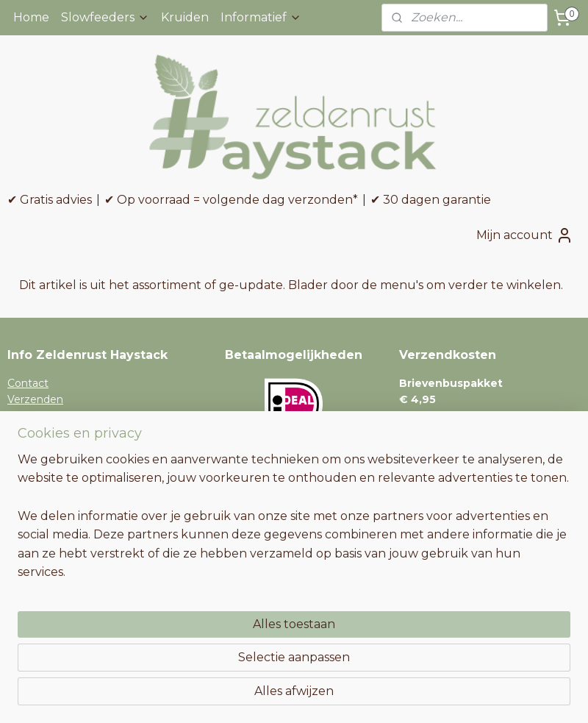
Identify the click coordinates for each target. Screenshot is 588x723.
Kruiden (185, 17)
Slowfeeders (105, 17)
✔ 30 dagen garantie (431, 200)
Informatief (261, 17)
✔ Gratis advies (50, 200)
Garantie (29, 449)
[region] (197, 620)
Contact (28, 383)
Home (31, 17)
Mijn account (525, 235)
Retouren (32, 432)
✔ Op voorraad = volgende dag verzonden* (231, 200)
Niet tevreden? (46, 466)
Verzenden (35, 399)
